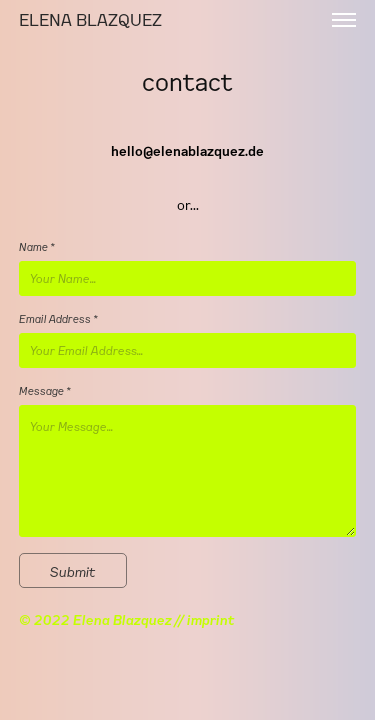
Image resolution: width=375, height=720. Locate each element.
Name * (37, 246)
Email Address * (58, 318)
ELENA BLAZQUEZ (94, 19)
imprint (211, 619)
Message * (45, 390)
